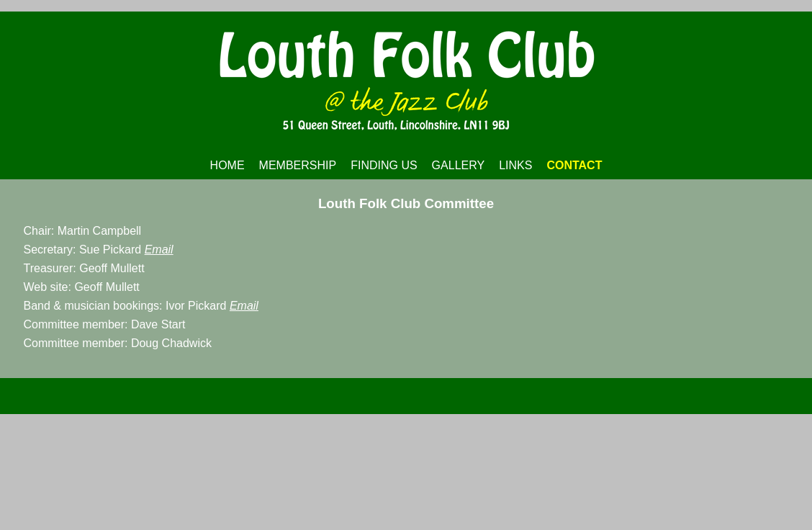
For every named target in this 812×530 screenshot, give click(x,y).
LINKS (515, 165)
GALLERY (459, 165)
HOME (227, 165)
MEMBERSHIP (298, 165)
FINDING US (384, 165)
